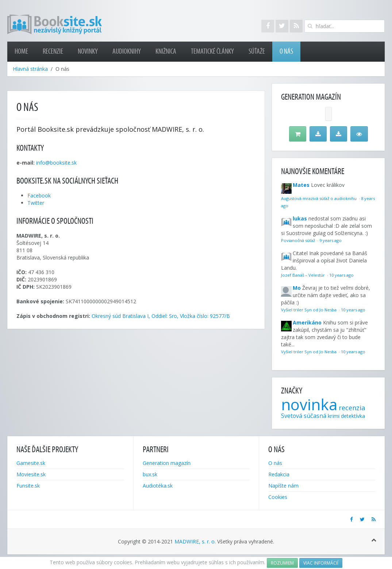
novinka (309, 404)
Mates (301, 185)
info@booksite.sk (56, 163)
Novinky (88, 51)
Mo (297, 288)
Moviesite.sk (31, 474)
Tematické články (212, 51)
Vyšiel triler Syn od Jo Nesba (309, 310)
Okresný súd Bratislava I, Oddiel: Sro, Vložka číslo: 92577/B (161, 316)
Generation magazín (167, 463)
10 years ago (341, 275)
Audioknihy (127, 51)
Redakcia (279, 474)
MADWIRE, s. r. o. (195, 541)
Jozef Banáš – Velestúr (303, 275)
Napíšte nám (283, 486)
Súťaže (257, 51)
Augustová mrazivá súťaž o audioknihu (319, 198)
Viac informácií (321, 563)
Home (21, 51)
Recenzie (53, 51)
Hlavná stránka (30, 69)
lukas (300, 218)
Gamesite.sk (31, 463)
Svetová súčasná (304, 416)
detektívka (353, 416)
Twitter (36, 203)
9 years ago (330, 240)
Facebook (39, 195)
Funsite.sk (28, 486)
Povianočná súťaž (299, 240)
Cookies (278, 497)
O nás (286, 51)
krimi (334, 416)
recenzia (352, 408)
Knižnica (166, 51)
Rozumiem (282, 563)
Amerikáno (307, 322)
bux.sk (150, 474)
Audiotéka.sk (158, 486)
